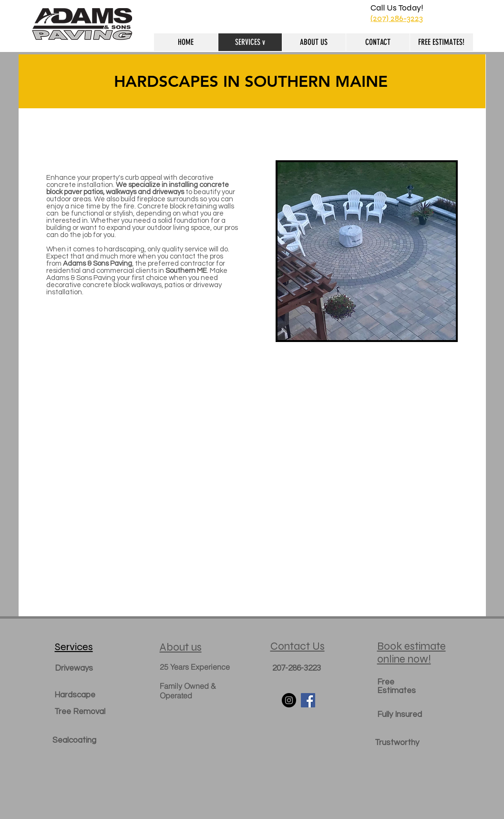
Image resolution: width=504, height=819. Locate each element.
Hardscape (75, 695)
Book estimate (411, 646)
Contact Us (298, 646)
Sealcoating (74, 740)
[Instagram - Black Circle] (289, 700)
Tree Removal (80, 712)
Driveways (74, 668)
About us (181, 647)
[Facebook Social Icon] (308, 700)
